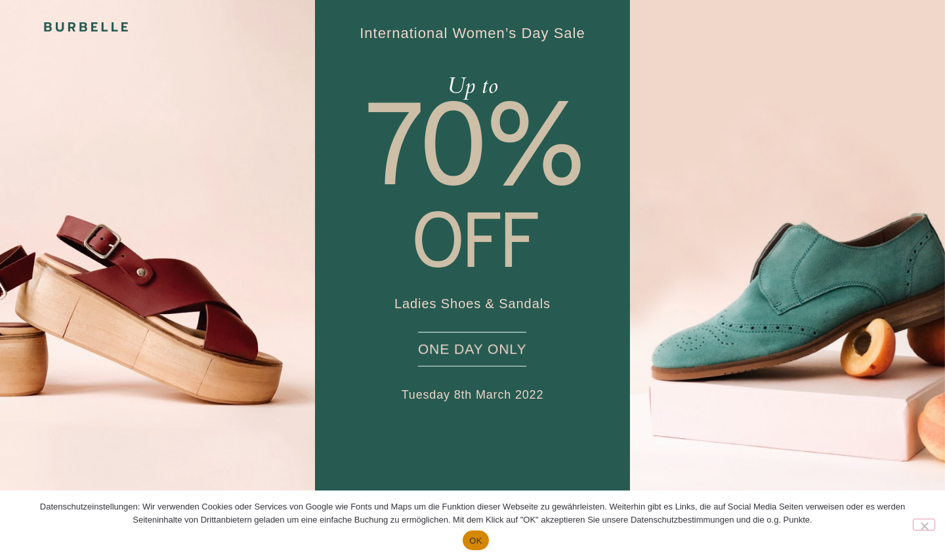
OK (475, 541)
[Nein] (924, 525)
